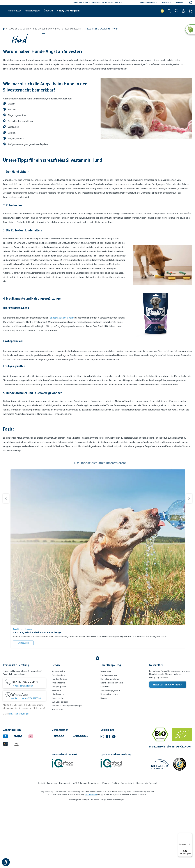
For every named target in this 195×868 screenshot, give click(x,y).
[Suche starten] (169, 11)
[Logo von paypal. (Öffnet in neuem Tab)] (5, 798)
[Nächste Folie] (189, 560)
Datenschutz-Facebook (147, 845)
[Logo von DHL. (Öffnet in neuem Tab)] (59, 798)
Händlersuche (58, 756)
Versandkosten (91, 857)
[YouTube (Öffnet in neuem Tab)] (114, 799)
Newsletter (57, 752)
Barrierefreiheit (128, 845)
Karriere (104, 760)
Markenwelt (106, 733)
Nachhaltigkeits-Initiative (112, 745)
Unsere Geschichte (109, 756)
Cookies (115, 845)
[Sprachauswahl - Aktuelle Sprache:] (190, 2)
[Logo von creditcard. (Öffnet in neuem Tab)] (5, 805)
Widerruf (105, 845)
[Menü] (190, 835)
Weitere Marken (147, 2)
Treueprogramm (59, 749)
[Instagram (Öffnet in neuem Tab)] (102, 799)
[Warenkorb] (190, 11)
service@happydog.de (19, 776)
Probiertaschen (59, 745)
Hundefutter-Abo (59, 741)
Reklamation (57, 772)
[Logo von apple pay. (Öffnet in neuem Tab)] (16, 805)
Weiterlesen (26, 704)
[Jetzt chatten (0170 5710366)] (24, 758)
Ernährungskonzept (109, 737)
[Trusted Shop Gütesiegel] (179, 826)
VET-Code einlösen (60, 764)
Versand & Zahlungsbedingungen (67, 768)
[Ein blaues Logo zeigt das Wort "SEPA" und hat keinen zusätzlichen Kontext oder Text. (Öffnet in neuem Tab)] (18, 798)
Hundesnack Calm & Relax (61, 380)
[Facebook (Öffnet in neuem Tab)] (108, 799)
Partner (180, 2)
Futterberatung (59, 737)
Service (166, 2)
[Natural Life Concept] (190, 30)
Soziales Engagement (110, 752)
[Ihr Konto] (183, 11)
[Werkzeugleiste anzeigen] (6, 862)
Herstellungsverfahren (110, 741)
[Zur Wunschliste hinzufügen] (176, 11)
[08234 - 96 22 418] (24, 745)
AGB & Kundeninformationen (86, 845)
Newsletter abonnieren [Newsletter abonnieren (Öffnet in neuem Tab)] (168, 747)
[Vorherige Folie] (6, 560)
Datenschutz (65, 845)
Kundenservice (58, 733)
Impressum (52, 845)
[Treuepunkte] (162, 11)
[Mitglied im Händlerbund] (160, 826)
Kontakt (41, 845)
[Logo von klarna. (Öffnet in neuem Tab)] (31, 798)
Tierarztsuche (58, 760)
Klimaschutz (106, 749)
